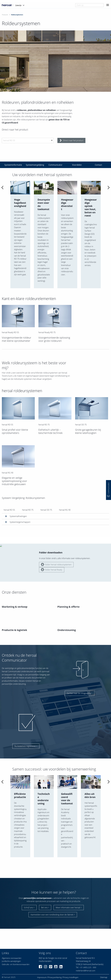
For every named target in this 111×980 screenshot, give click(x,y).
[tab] (55, 516)
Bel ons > (45, 902)
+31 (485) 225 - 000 (88, 961)
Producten (5, 15)
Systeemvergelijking (35, 165)
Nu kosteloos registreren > (26, 740)
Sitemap (104, 971)
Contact (98, 165)
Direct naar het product (72, 140)
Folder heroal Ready (52, 563)
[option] (20, 235)
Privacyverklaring (55, 971)
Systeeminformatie (13, 165)
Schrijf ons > (29, 902)
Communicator (55, 165)
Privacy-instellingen (71, 971)
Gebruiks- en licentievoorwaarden (16, 958)
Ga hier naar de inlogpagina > (80, 687)
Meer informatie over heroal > (69, 902)
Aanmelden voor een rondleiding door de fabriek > (53, 909)
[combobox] (89, 5)
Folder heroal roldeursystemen (56, 558)
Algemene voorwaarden (12, 952)
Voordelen (77, 165)
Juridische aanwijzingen (11, 955)
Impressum (42, 971)
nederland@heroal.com (86, 964)
